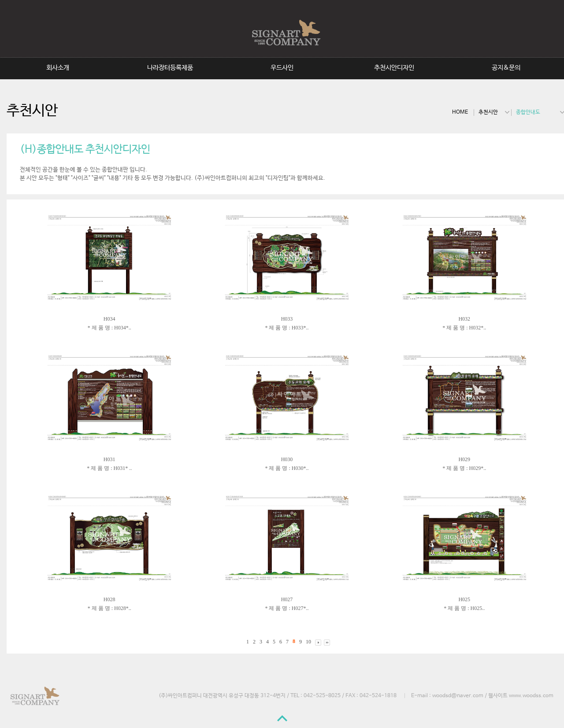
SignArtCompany (284, 33)
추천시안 (488, 112)
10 (308, 642)
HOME (460, 112)
